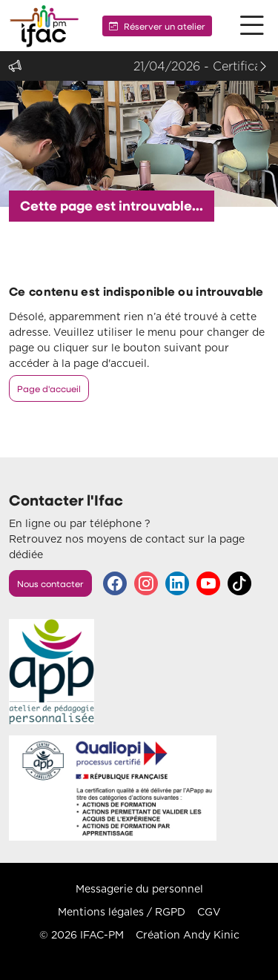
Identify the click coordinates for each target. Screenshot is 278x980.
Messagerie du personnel (139, 889)
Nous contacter (50, 583)
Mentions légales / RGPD (122, 912)
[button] (252, 26)
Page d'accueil (49, 388)
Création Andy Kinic (188, 935)
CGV (209, 912)
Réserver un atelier (157, 26)
